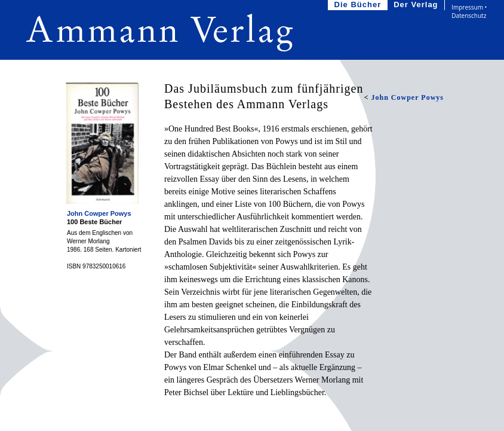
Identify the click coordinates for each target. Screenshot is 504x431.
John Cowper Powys (99, 213)
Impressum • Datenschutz (469, 11)
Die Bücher (359, 5)
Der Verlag (417, 5)
